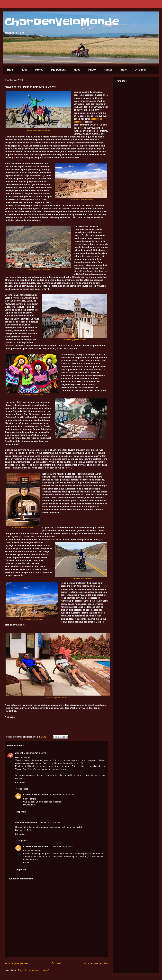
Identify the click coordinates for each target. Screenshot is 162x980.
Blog (10, 70)
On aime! (140, 70)
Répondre (20, 782)
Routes (108, 70)
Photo (92, 70)
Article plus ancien (96, 963)
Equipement (58, 70)
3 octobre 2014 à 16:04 (35, 753)
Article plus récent (17, 963)
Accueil (56, 963)
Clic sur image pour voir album (38, 130)
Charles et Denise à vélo (36, 795)
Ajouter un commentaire (21, 879)
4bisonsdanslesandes (26, 823)
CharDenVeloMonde (62, 22)
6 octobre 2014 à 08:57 (64, 846)
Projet (39, 70)
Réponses (23, 789)
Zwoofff (19, 753)
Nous (24, 70)
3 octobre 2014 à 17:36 (49, 823)
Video (77, 70)
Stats (123, 70)
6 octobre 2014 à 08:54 (64, 795)
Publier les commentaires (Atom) (34, 970)
